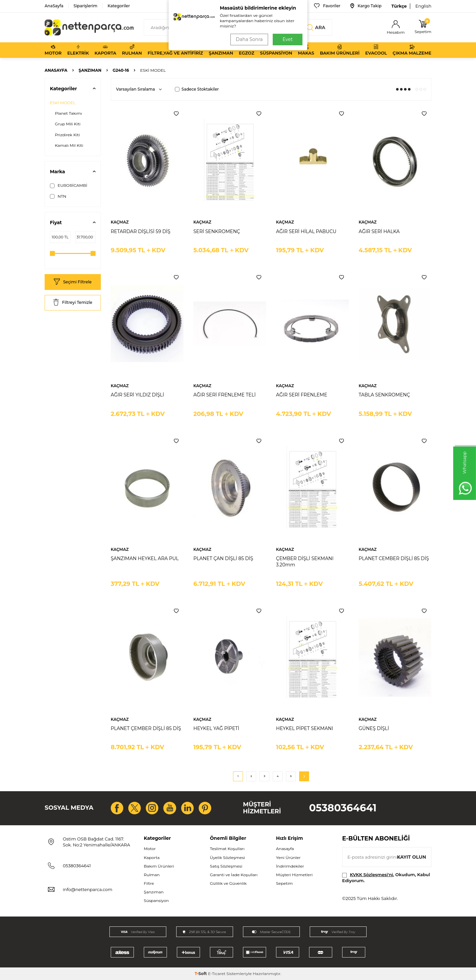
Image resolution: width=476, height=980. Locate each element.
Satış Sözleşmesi (226, 866)
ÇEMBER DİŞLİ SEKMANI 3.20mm (305, 562)
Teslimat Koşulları (227, 849)
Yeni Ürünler (288, 857)
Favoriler (327, 6)
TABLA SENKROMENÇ (384, 395)
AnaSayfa (54, 6)
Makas (306, 50)
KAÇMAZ (120, 222)
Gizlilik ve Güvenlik (228, 883)
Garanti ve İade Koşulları (234, 875)
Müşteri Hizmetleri (294, 875)
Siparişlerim (86, 6)
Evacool (376, 50)
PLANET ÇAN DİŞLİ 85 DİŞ (223, 558)
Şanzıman (221, 50)
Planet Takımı (68, 113)
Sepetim (284, 883)
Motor (53, 50)
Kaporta (105, 50)
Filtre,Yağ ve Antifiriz (175, 50)
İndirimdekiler (290, 866)
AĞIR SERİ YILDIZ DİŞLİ (137, 395)
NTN (58, 196)
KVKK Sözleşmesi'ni (372, 875)
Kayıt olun (411, 857)
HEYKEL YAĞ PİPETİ (216, 728)
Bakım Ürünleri (340, 50)
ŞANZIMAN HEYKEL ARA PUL (145, 558)
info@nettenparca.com (88, 889)
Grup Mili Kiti (68, 124)
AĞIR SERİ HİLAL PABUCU (306, 231)
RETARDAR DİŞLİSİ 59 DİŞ (140, 231)
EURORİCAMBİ (69, 185)
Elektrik (78, 50)
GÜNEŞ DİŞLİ (374, 728)
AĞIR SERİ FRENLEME (302, 395)
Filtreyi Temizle (73, 303)
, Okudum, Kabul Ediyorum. (386, 877)
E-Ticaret (217, 974)
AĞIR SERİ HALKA (379, 231)
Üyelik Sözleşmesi (227, 857)
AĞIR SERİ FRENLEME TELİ (224, 395)
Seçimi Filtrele (73, 282)
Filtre (149, 883)
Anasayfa (56, 70)
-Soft (201, 974)
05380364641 (343, 808)
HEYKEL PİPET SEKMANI (305, 728)
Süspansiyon (276, 50)
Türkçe (399, 6)
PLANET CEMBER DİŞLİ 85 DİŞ (394, 558)
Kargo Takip (366, 6)
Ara (316, 27)
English (423, 6)
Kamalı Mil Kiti (69, 145)
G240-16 (121, 70)
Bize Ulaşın (289, 6)
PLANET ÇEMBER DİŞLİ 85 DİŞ (146, 728)
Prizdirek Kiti (67, 135)
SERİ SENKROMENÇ (217, 231)
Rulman (132, 50)
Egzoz (247, 50)
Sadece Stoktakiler (197, 89)
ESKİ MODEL (63, 103)
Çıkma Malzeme (412, 50)
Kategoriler (119, 6)
